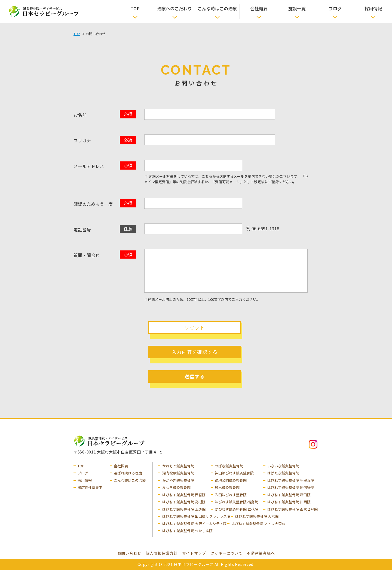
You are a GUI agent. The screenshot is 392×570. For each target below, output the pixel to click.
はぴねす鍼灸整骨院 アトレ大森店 (258, 524)
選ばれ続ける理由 (128, 473)
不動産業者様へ (261, 553)
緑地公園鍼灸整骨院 (231, 480)
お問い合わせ (129, 553)
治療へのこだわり (174, 8)
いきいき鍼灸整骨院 (283, 466)
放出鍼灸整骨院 (227, 487)
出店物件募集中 (90, 487)
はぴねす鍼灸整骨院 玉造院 (184, 509)
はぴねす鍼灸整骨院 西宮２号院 (293, 509)
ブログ (335, 8)
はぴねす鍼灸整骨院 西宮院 (184, 495)
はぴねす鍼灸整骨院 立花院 (236, 509)
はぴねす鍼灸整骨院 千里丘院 (291, 480)
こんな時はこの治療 (217, 8)
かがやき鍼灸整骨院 (178, 480)
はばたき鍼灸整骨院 (283, 473)
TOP (135, 8)
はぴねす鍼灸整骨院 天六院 (257, 516)
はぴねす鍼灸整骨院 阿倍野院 (291, 487)
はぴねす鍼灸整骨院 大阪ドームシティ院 (194, 524)
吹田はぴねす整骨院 (231, 495)
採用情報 (373, 8)
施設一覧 (297, 8)
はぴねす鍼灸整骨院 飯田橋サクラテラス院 (196, 516)
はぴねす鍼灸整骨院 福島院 (236, 502)
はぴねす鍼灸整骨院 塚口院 (289, 495)
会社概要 (259, 8)
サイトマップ (194, 553)
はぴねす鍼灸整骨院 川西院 (289, 502)
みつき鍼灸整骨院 (176, 487)
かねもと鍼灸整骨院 (178, 466)
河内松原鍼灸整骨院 (178, 473)
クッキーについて (226, 553)
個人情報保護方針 (162, 553)
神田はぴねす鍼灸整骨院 (234, 473)
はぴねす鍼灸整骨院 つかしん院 (187, 531)
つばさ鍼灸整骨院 (229, 466)
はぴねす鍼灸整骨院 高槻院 (184, 502)
